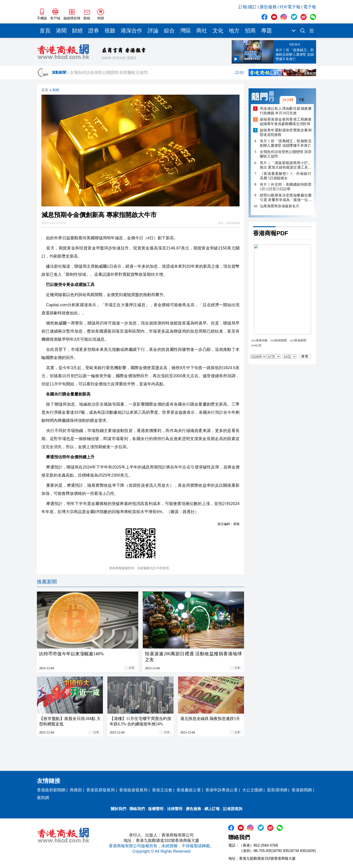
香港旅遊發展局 (133, 790)
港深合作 (131, 31)
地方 (234, 31)
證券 (94, 31)
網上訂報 (212, 809)
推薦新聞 (47, 582)
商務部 (76, 790)
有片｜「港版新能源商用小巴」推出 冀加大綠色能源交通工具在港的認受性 (286, 165)
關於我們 (118, 809)
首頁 (45, 31)
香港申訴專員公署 (222, 790)
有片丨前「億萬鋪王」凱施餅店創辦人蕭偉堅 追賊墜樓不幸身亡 (286, 143)
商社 (202, 31)
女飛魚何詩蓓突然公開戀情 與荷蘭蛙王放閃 (157, 73)
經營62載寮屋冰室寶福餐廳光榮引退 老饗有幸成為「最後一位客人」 (286, 198)
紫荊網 (43, 798)
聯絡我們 (137, 809)
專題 (267, 31)
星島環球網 (277, 790)
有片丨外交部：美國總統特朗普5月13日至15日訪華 (286, 187)
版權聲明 (156, 809)
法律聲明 (175, 809)
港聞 (61, 31)
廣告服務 (268, 7)
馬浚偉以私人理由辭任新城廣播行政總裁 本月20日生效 (286, 111)
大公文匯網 (252, 790)
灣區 (186, 31)
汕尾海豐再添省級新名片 (280, 206)
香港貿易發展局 (100, 790)
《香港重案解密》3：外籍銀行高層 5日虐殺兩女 (286, 176)
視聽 (110, 31)
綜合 (169, 31)
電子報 (310, 7)
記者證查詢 (233, 809)
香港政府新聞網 (51, 790)
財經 (77, 31)
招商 (250, 31)
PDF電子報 (290, 7)
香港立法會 (162, 790)
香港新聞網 (302, 790)
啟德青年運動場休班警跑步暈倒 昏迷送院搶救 (286, 132)
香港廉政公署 (189, 790)
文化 (218, 31)
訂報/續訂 (248, 7)
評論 (153, 31)
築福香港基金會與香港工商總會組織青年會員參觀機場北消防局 (286, 122)
